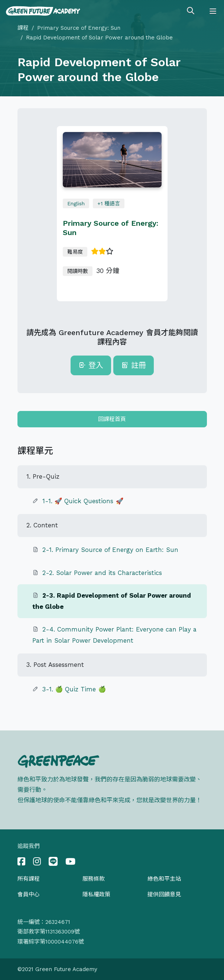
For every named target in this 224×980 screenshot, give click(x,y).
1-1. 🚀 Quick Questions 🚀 (83, 501)
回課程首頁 (112, 419)
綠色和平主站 (164, 879)
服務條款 (94, 879)
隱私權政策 (96, 894)
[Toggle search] (191, 11)
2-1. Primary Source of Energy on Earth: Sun (110, 550)
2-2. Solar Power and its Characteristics (102, 573)
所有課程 (29, 879)
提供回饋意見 (164, 894)
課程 (23, 28)
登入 (91, 365)
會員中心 (29, 894)
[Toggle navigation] (213, 11)
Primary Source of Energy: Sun (79, 28)
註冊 (134, 365)
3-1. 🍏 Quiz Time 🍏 (74, 689)
